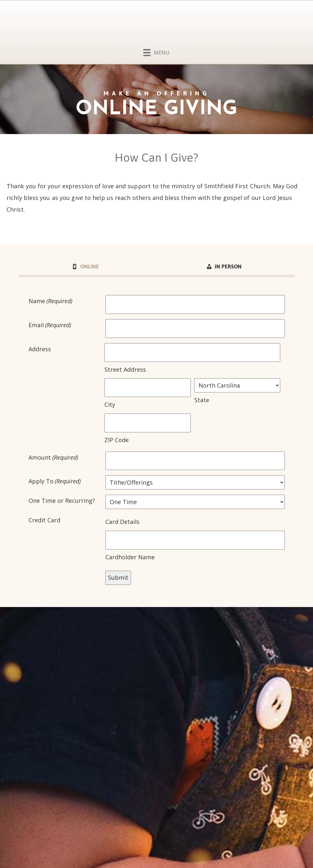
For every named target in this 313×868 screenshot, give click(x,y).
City (110, 404)
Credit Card (44, 520)
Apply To (55, 481)
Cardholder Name (130, 557)
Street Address (125, 369)
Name (51, 301)
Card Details (122, 522)
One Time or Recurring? (62, 501)
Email (50, 325)
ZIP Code (117, 440)
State (202, 400)
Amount (54, 458)
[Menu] (156, 51)
